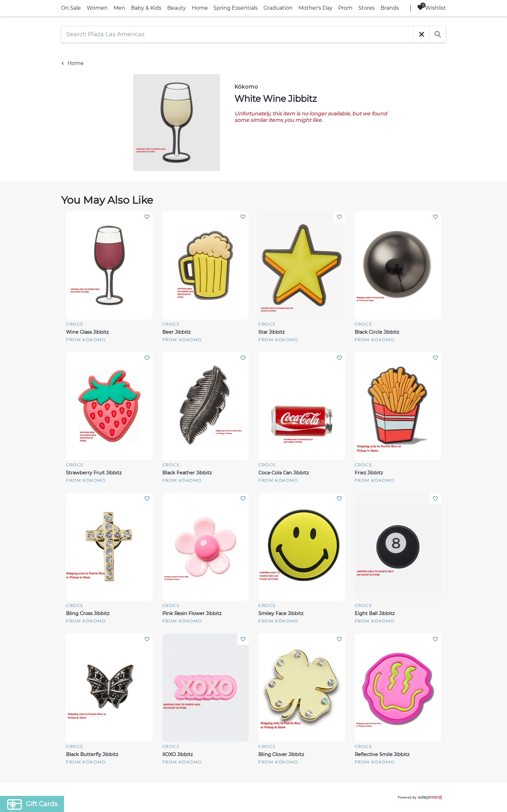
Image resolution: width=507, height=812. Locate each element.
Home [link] (200, 8)
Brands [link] (390, 8)
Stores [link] (367, 8)
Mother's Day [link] (315, 8)
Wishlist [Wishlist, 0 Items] (431, 8)
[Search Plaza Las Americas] (237, 34)
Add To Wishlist (147, 217)
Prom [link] (345, 8)
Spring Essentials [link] (236, 8)
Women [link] (97, 8)
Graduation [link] (278, 8)
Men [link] (119, 8)
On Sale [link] (71, 8)
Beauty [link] (177, 8)
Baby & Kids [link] (146, 8)
